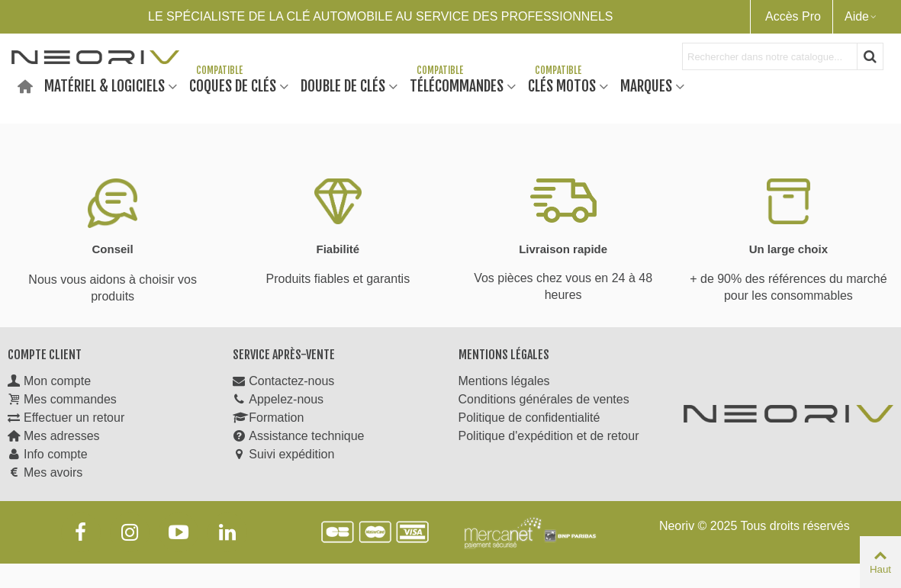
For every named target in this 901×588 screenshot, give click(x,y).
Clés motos (562, 85)
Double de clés (343, 85)
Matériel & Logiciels (105, 85)
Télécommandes (457, 85)
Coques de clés (233, 85)
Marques (646, 85)
